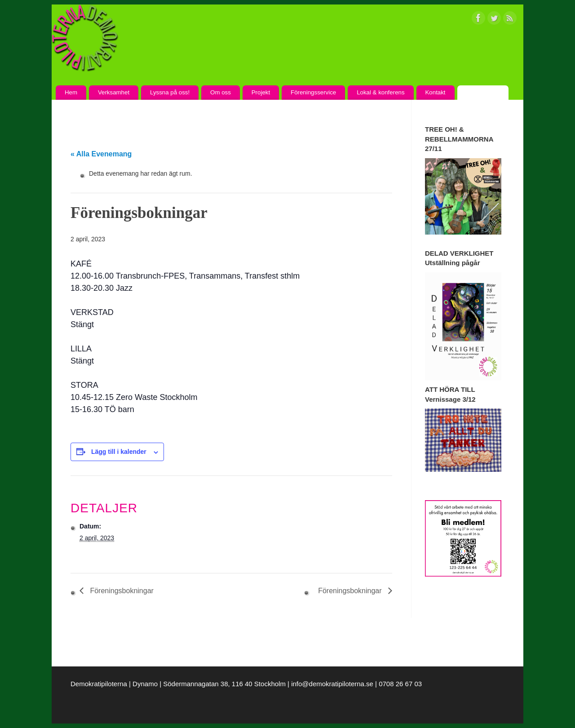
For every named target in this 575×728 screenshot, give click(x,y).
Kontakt (435, 92)
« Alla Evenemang (101, 154)
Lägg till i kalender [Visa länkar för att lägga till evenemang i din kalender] (119, 452)
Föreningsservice (313, 92)
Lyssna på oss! (170, 92)
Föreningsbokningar (121, 591)
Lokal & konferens (380, 92)
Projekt (261, 92)
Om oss (221, 92)
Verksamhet (114, 92)
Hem (71, 92)
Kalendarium (483, 92)
